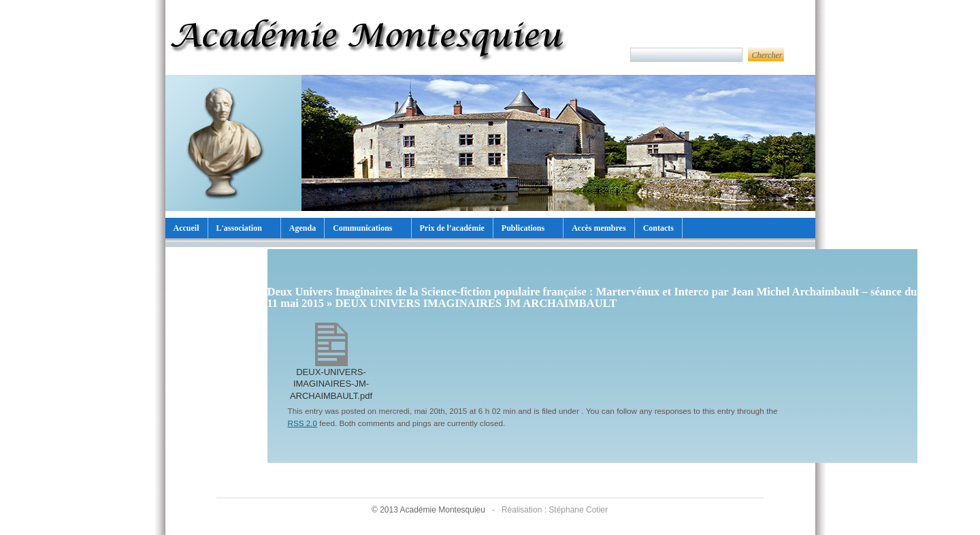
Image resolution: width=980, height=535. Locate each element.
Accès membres (599, 228)
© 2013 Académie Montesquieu (429, 510)
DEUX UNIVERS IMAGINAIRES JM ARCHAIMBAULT (476, 303)
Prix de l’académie (452, 228)
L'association (239, 228)
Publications (523, 228)
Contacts (658, 228)
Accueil (186, 228)
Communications (362, 228)
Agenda (303, 228)
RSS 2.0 (303, 423)
